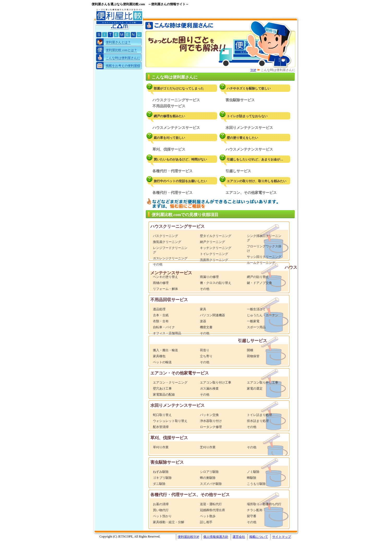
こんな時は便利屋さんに (123, 58)
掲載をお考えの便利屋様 (123, 66)
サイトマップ (282, 537)
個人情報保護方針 (216, 537)
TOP (253, 70)
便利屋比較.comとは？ (121, 50)
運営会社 (239, 537)
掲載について (259, 537)
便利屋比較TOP (188, 537)
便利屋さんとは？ (118, 42)
